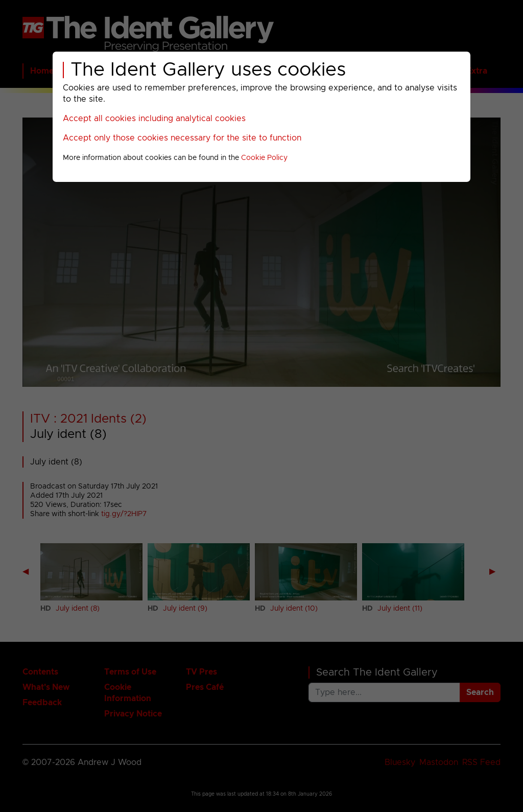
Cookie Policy (264, 158)
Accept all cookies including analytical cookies (154, 119)
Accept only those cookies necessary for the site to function (182, 138)
